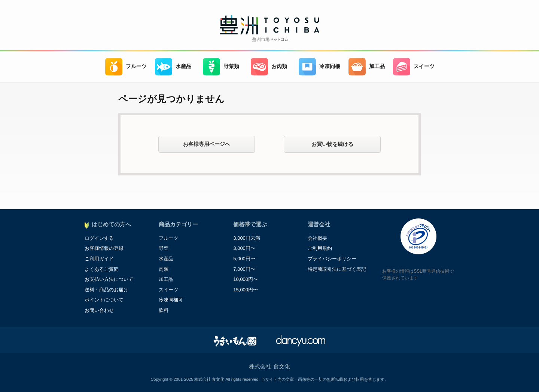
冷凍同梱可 (171, 300)
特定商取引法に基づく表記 (337, 269)
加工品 (367, 67)
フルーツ (126, 67)
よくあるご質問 (102, 269)
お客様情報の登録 (104, 248)
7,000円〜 (244, 269)
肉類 (164, 269)
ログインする (99, 238)
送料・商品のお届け (106, 290)
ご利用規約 (320, 248)
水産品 (173, 67)
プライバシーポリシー (332, 259)
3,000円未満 (247, 238)
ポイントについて (104, 300)
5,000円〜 (244, 259)
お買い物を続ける (332, 144)
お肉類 (269, 67)
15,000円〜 (246, 290)
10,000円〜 (246, 279)
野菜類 (221, 67)
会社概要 (317, 238)
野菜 (164, 248)
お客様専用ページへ (207, 144)
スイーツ (414, 67)
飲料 (164, 310)
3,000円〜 (244, 248)
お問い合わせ (99, 310)
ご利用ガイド (99, 259)
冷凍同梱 (319, 67)
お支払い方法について (109, 279)
